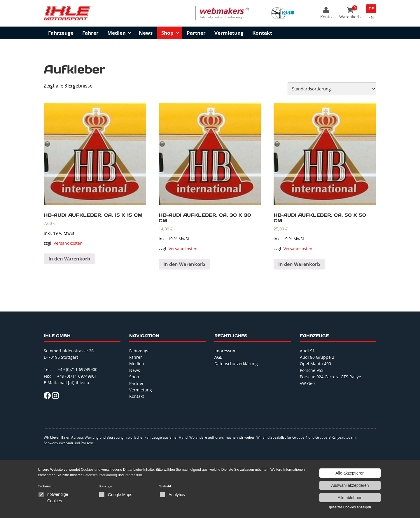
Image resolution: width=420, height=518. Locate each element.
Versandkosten (68, 243)
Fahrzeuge (61, 33)
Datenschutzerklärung (236, 364)
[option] (225, 13)
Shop (167, 33)
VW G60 (307, 383)
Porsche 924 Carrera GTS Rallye (330, 377)
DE (371, 9)
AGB (218, 357)
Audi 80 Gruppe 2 (317, 357)
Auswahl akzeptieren (350, 485)
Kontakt (262, 33)
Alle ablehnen (350, 498)
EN (371, 17)
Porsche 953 (312, 370)
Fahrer (90, 33)
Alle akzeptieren (350, 473)
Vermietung (229, 33)
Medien (117, 33)
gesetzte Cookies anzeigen (350, 507)
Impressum (225, 351)
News (146, 33)
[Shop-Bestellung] (332, 89)
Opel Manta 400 (315, 364)
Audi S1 (307, 351)
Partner (196, 33)
